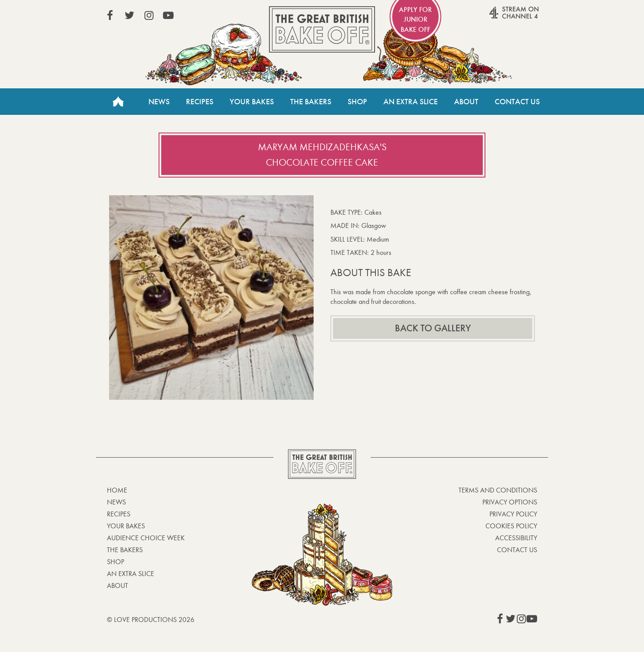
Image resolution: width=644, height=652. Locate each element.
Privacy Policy (513, 514)
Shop (357, 102)
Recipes (200, 102)
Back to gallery (433, 328)
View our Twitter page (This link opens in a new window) (129, 15)
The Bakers (311, 102)
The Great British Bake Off (322, 29)
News (159, 102)
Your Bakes (252, 102)
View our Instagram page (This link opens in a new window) (149, 15)
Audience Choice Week (146, 538)
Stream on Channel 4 (497, 17)
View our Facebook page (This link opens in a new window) (110, 15)
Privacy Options (510, 502)
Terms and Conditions (498, 490)
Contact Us (517, 102)
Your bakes (126, 526)
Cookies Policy (511, 526)
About (466, 102)
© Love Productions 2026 (151, 620)
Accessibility (516, 538)
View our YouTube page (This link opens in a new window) (168, 15)
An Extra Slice (411, 102)
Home (118, 102)
